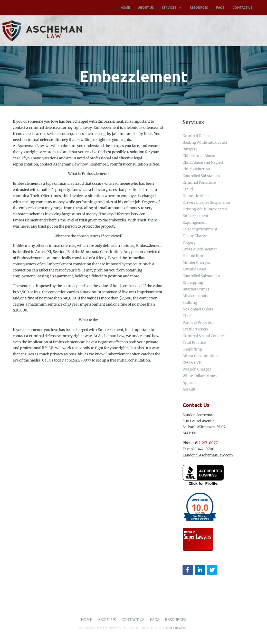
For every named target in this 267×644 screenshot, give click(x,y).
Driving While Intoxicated (205, 209)
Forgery (189, 242)
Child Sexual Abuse (199, 156)
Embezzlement (195, 216)
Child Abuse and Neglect (203, 162)
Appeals (189, 383)
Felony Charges (196, 236)
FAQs (155, 620)
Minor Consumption (200, 356)
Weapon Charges (197, 369)
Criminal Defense (197, 136)
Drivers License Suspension (206, 202)
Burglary (190, 149)
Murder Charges (196, 262)
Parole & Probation (199, 323)
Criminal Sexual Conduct (204, 336)
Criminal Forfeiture (199, 182)
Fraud (188, 189)
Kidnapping (193, 282)
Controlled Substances (201, 176)
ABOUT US (146, 8)
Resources (175, 620)
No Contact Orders (198, 309)
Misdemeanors (195, 296)
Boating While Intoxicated (205, 142)
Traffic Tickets (195, 329)
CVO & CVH (192, 363)
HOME (125, 8)
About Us (107, 620)
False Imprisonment (200, 229)
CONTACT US (242, 8)
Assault (189, 389)
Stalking (190, 303)
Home (87, 620)
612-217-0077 (206, 443)
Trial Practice (194, 343)
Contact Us (133, 620)
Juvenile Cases (195, 269)
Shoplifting (192, 349)
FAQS (220, 8)
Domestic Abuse (196, 196)
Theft (187, 316)
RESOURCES (199, 8)
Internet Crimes (196, 289)
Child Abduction (196, 169)
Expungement (195, 222)
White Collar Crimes (200, 376)
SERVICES (169, 8)
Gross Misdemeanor (200, 249)
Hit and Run (193, 256)
